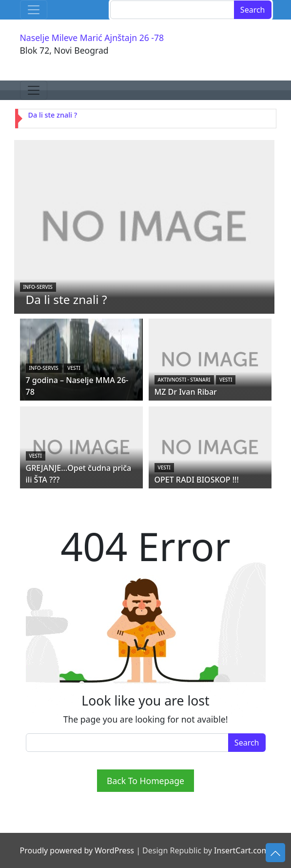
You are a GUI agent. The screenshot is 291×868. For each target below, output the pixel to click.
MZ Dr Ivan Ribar (186, 392)
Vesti (74, 368)
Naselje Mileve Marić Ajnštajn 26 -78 (92, 38)
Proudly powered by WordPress (77, 850)
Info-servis (38, 287)
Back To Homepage (145, 781)
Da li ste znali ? (53, 115)
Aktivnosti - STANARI (184, 380)
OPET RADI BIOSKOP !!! (197, 480)
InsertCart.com (241, 850)
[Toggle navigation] (34, 10)
